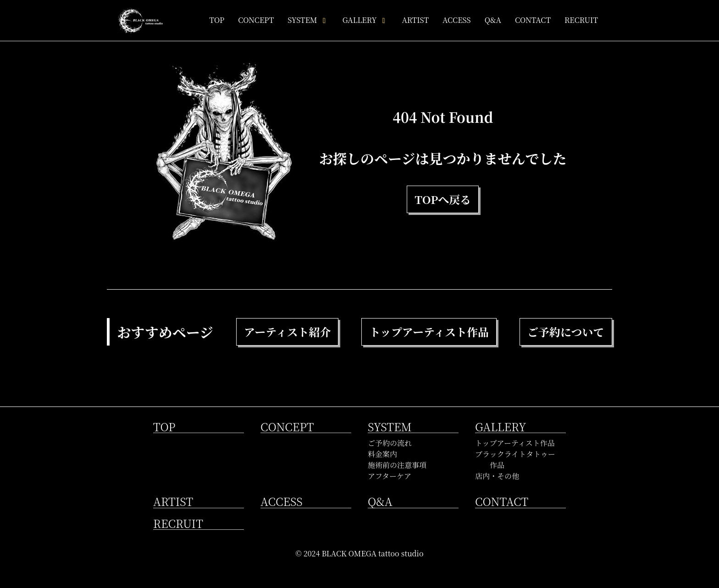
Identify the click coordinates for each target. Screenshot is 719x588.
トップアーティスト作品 (515, 443)
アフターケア (390, 476)
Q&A (493, 20)
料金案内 (382, 454)
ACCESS (457, 20)
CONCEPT (256, 20)
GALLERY (365, 20)
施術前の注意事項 (397, 465)
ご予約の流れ (390, 443)
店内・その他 (497, 476)
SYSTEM (308, 20)
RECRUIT (581, 20)
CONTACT (533, 20)
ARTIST (415, 20)
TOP (217, 20)
